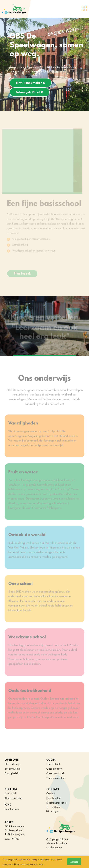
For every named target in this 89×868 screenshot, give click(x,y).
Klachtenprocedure (56, 803)
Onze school (53, 764)
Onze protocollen (56, 778)
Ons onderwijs (12, 764)
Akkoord (74, 862)
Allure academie (13, 798)
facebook (53, 807)
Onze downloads (55, 773)
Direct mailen (53, 798)
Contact (51, 793)
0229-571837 (12, 839)
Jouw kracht (11, 793)
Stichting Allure (13, 769)
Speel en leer (12, 809)
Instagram (53, 811)
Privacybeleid (12, 773)
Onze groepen (54, 769)
